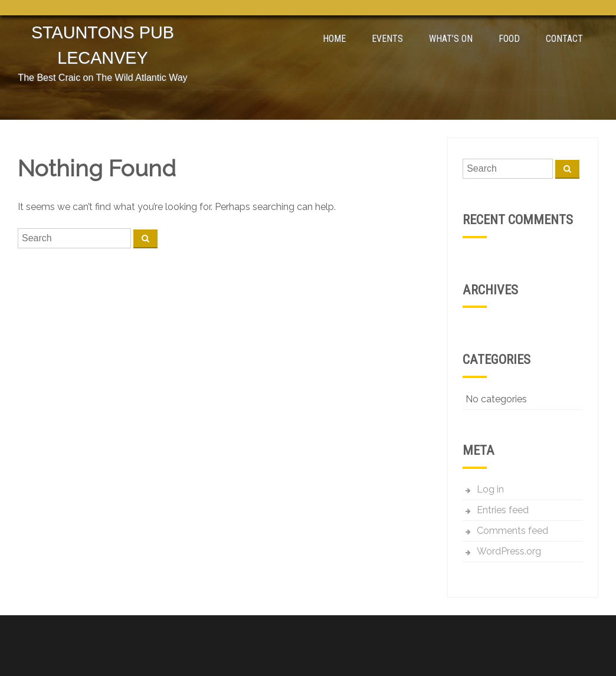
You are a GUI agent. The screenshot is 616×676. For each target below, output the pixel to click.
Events (387, 39)
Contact (564, 39)
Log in (490, 489)
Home (334, 39)
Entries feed (503, 510)
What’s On (451, 39)
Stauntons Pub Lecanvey (103, 45)
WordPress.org (509, 551)
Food (509, 39)
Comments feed (512, 531)
